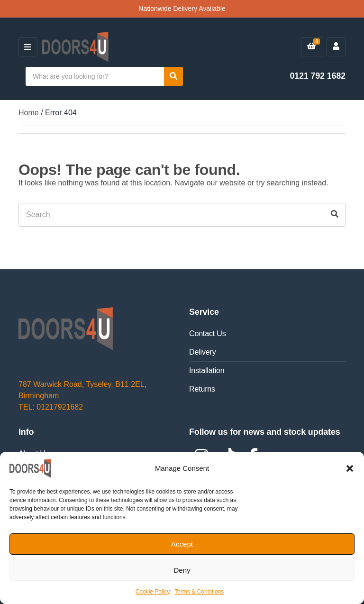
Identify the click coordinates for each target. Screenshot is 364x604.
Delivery (203, 352)
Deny (182, 570)
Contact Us (208, 334)
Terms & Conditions (199, 592)
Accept (182, 544)
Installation (207, 371)
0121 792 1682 (318, 76)
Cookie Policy (153, 592)
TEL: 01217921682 (51, 407)
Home (29, 113)
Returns (202, 389)
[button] (350, 468)
